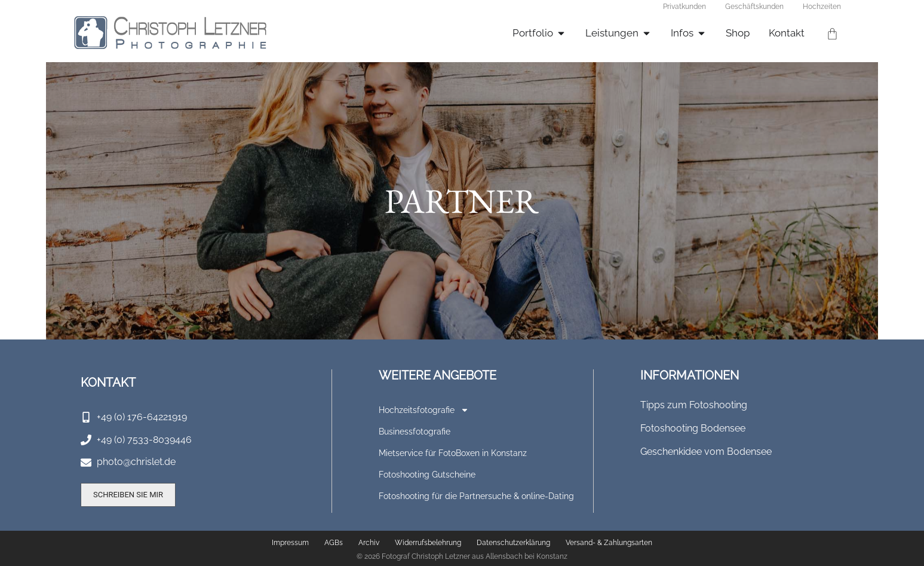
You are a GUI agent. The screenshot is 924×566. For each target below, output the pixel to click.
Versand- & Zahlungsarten (609, 543)
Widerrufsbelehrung (428, 543)
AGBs (334, 543)
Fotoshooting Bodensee (693, 428)
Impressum (290, 543)
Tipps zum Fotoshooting (694, 405)
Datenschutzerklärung (513, 543)
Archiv (369, 543)
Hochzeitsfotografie (424, 410)
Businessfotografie (415, 432)
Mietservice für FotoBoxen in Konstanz (453, 453)
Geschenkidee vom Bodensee (706, 452)
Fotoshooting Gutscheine (427, 475)
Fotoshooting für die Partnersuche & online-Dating (476, 496)
